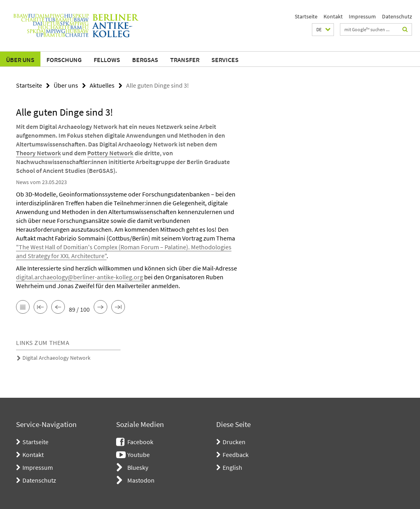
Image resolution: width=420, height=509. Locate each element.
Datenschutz (397, 16)
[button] (323, 30)
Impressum (362, 16)
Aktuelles (102, 85)
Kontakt (333, 16)
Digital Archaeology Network (56, 358)
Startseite (306, 16)
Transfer (185, 60)
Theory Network (38, 153)
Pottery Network (110, 153)
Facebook (140, 442)
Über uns (20, 60)
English (232, 467)
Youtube (139, 455)
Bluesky (138, 467)
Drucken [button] (234, 442)
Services (225, 60)
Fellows (107, 60)
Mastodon (141, 480)
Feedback (236, 455)
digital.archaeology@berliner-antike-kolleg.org (79, 277)
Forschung (64, 60)
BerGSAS (145, 60)
